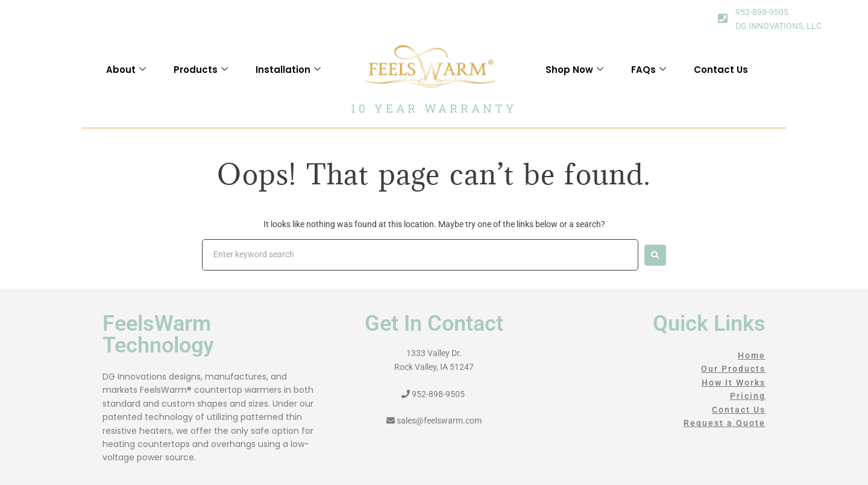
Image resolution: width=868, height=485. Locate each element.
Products (201, 70)
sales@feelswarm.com (439, 421)
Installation (288, 70)
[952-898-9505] (723, 18)
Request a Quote (725, 423)
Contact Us (721, 70)
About (126, 70)
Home (752, 355)
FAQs (649, 70)
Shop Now (574, 70)
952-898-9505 (762, 12)
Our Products (733, 369)
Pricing (748, 396)
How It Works (734, 383)
